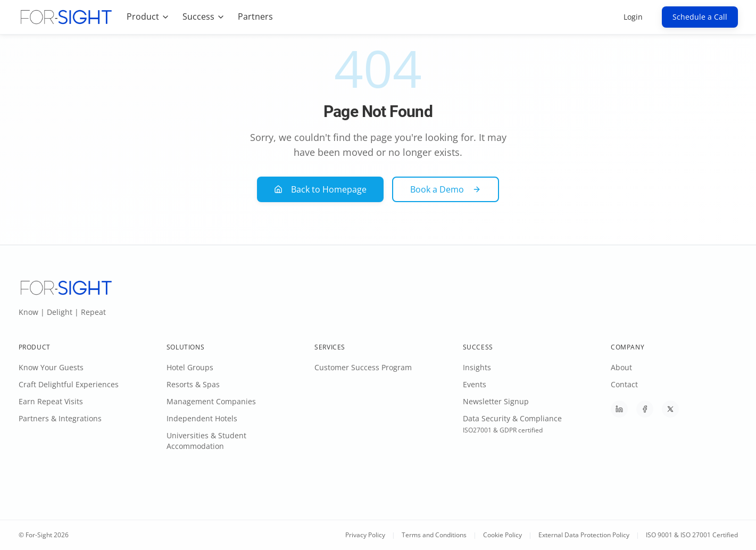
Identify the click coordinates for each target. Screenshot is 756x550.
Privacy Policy (365, 535)
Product (148, 16)
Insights (477, 367)
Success (204, 16)
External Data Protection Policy (584, 535)
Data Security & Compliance (512, 418)
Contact (624, 384)
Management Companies (211, 401)
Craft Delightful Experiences (69, 384)
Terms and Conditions (434, 535)
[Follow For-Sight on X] (670, 409)
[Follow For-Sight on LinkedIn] (619, 409)
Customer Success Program (363, 367)
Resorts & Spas (193, 384)
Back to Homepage (320, 189)
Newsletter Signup (496, 401)
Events (475, 384)
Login (633, 17)
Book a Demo (446, 189)
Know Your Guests (51, 367)
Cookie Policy (502, 535)
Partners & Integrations (60, 418)
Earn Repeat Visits (51, 401)
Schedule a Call (700, 17)
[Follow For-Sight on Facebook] (645, 409)
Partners (255, 16)
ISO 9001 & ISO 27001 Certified (692, 535)
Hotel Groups (190, 367)
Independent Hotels (202, 418)
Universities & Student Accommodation (206, 441)
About (621, 367)
